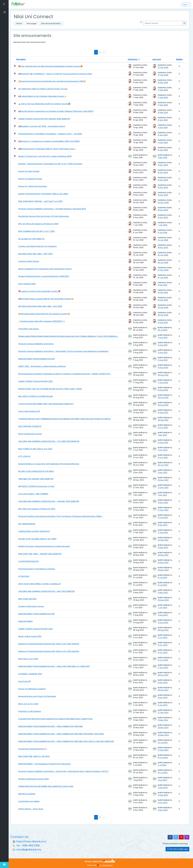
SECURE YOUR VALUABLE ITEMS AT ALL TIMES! (37, 539)
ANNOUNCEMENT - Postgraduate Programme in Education (44, 764)
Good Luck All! (24, 681)
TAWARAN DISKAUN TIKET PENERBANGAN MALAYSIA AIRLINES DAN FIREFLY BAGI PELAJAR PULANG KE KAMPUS (64, 419)
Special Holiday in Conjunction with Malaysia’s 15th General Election (49, 464)
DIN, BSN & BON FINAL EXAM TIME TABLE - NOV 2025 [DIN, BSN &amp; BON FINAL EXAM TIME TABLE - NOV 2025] (40, 306)
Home (19, 23)
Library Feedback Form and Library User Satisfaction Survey (45, 269)
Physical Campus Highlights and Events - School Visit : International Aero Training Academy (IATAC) (63, 771)
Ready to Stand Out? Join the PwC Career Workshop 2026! (45, 156)
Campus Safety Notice (29, 261)
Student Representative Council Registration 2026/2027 (44, 276)
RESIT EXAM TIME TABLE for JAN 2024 (34, 756)
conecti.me (107, 865)
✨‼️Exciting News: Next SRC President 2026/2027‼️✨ (42, 321)
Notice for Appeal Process (30, 179)
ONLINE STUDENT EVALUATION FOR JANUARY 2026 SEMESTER (44, 119)
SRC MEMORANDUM (27, 524)
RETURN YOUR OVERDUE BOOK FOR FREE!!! (36, 471)
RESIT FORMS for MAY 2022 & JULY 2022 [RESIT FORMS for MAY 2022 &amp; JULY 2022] (35, 449)
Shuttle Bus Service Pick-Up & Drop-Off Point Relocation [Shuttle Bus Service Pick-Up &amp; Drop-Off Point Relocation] (44, 216)
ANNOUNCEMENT (26, 621)
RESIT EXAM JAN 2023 (27, 599)
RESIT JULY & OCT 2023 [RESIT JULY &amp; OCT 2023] (28, 704)
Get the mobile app (177, 849)
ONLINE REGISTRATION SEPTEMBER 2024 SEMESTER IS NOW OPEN (46, 786)
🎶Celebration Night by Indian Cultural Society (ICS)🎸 (43, 89)
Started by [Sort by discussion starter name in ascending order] (133, 59)
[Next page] (104, 52)
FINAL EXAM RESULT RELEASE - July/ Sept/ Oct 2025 (40, 201)
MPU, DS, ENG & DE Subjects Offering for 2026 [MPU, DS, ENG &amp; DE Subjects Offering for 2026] (38, 224)
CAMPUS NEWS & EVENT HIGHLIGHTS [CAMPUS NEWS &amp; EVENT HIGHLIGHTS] (34, 531)
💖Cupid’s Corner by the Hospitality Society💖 (39, 291)
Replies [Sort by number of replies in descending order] (179, 59)
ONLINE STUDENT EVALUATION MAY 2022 (35, 381)
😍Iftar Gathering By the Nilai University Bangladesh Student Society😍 (50, 66)
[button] (142, 24)
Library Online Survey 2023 (30, 636)
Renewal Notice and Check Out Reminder (37, 696)
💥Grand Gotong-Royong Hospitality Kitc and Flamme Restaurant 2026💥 (52, 81)
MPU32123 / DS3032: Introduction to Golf (36, 486)
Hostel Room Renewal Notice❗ (33, 749)
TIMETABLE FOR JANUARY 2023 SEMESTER (36, 479)
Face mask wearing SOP (29, 411)
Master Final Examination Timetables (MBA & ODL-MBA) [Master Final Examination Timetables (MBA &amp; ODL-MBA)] (43, 194)
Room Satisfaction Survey (30, 434)
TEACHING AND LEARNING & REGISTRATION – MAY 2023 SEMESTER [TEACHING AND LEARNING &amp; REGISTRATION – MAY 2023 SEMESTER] (46, 591)
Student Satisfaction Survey (31, 606)
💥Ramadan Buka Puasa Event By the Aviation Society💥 (44, 314)
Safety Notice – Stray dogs (31, 809)
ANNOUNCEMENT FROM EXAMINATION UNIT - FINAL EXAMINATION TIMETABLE (51, 726)
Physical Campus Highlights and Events (36, 344)
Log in (185, 4)
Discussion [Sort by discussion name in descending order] (21, 59)
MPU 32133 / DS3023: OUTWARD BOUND (36, 396)
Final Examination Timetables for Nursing (37, 569)
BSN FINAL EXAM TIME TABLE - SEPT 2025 (35, 254)
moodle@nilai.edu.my (29, 850)
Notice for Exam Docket (29, 171)
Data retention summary (175, 844)
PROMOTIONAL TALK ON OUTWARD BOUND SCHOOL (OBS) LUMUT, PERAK (50, 389)
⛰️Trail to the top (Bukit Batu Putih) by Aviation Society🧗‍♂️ (45, 104)
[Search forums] (163, 23)
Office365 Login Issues (28, 329)
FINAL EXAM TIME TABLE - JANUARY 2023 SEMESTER (40, 554)
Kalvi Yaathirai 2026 (27, 284)
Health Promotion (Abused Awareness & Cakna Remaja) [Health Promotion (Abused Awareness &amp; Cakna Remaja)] (44, 546)
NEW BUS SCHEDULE (27, 794)
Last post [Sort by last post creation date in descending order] (157, 59)
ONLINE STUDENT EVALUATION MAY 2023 (35, 629)
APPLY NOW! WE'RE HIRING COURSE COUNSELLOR (39, 584)
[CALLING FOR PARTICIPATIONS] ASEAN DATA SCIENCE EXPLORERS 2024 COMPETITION (55, 719)
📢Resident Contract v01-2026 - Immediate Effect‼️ (42, 126)
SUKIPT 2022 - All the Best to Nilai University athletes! (42, 366)
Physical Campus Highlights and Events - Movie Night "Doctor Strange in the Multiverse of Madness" (64, 351)
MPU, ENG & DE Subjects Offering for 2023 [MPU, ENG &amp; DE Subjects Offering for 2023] (37, 509)
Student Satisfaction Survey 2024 (33, 779)
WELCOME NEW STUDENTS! (30, 426)
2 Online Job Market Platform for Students (37, 246)
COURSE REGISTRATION (28, 561)
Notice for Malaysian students (32, 689)
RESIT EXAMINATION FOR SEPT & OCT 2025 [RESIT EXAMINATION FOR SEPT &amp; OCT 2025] (36, 231)
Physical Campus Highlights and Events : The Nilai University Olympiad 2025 (52, 209)
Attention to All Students (30, 711)
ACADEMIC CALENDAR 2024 (30, 674)
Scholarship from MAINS (29, 801)
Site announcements (51, 23)
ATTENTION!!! (24, 576)
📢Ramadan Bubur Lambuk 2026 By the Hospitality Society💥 (46, 299)
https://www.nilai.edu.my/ (31, 842)
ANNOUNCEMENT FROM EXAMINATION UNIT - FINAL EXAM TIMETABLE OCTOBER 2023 (54, 666)
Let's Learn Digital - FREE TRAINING (33, 494)
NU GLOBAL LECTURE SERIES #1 (31, 239)
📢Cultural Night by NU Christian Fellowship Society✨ (42, 96)
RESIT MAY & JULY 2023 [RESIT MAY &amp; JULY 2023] (28, 659)
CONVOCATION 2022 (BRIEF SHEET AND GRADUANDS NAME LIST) (46, 404)
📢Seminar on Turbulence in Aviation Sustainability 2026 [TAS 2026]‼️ (49, 141)
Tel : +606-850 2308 (28, 846)
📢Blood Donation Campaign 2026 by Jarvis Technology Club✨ (47, 149)
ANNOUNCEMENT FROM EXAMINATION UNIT (37, 359)
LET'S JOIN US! (24, 456)
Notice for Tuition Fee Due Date (33, 186)
